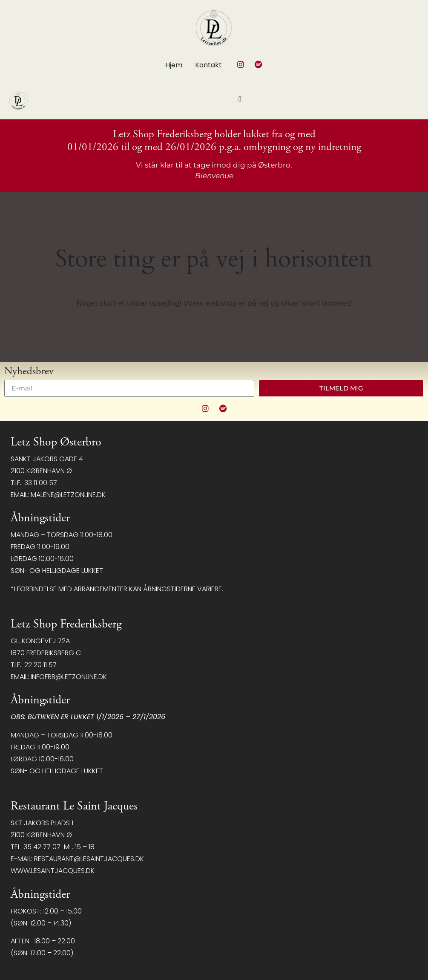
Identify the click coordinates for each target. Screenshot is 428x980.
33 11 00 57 (41, 483)
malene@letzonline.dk (68, 495)
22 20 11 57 (40, 665)
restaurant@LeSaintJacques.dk (89, 859)
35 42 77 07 (42, 847)
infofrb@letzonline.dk (69, 677)
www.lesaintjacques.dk (53, 871)
